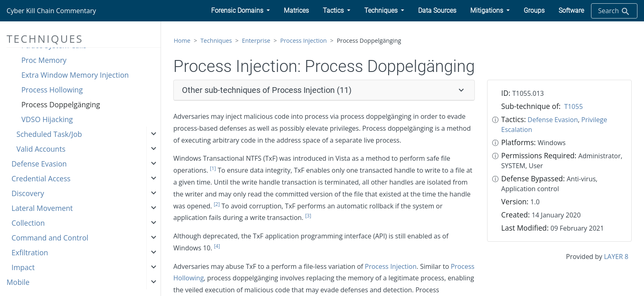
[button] (240, 11)
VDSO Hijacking (47, 119)
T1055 (574, 106)
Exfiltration (30, 252)
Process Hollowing (52, 90)
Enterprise (256, 40)
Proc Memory (44, 60)
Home (182, 40)
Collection (28, 223)
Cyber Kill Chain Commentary (51, 11)
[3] (308, 216)
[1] (213, 168)
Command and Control (50, 238)
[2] (217, 204)
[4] (217, 246)
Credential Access (41, 178)
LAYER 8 (616, 257)
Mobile (18, 282)
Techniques (216, 40)
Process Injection (303, 40)
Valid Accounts (41, 149)
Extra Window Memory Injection (75, 75)
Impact (23, 267)
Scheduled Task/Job (49, 134)
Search (614, 11)
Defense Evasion (39, 164)
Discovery (28, 193)
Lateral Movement (42, 208)
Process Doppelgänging (61, 104)
